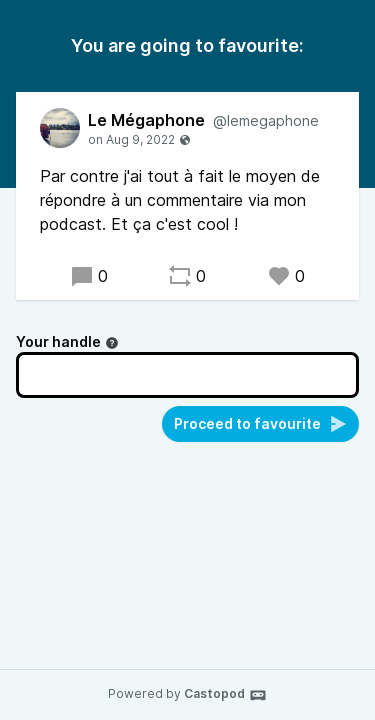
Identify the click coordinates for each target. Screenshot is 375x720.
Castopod (225, 695)
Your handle (67, 341)
